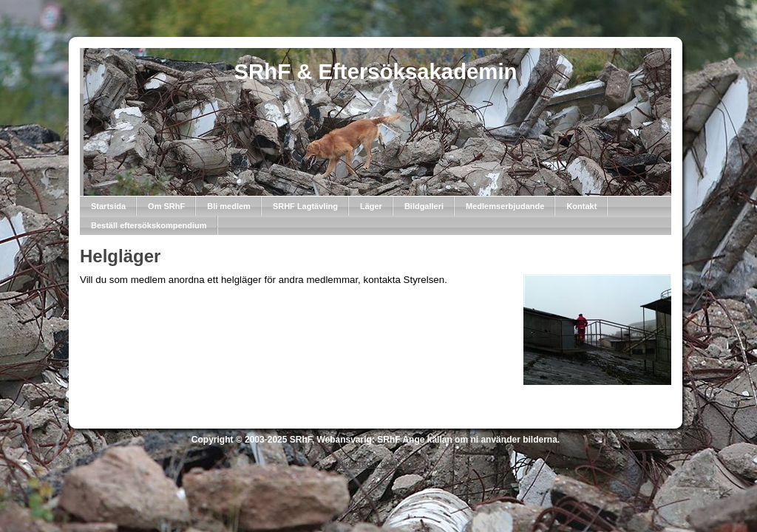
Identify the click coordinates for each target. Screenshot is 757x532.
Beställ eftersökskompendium (149, 225)
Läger (371, 206)
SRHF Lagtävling (305, 206)
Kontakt (581, 206)
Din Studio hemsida (376, 464)
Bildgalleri (424, 206)
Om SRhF (166, 206)
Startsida (108, 206)
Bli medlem (229, 206)
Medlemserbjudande (505, 206)
